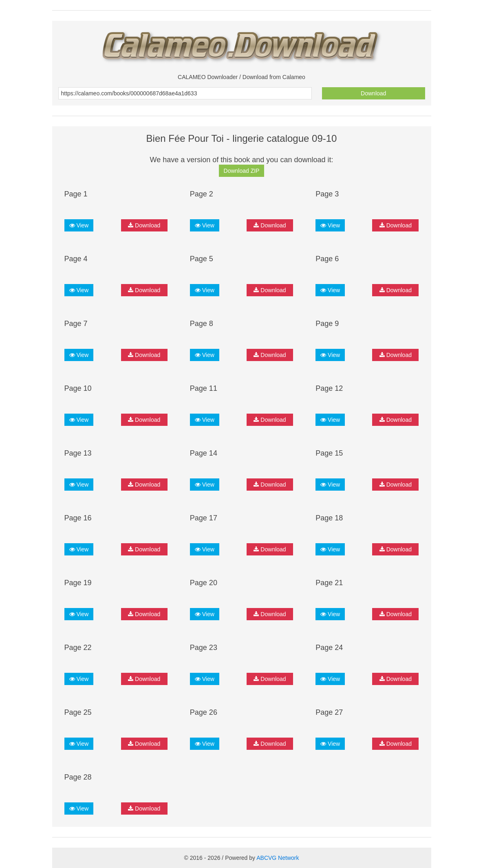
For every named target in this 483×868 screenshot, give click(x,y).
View (79, 225)
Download (373, 93)
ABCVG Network (278, 858)
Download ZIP (242, 171)
